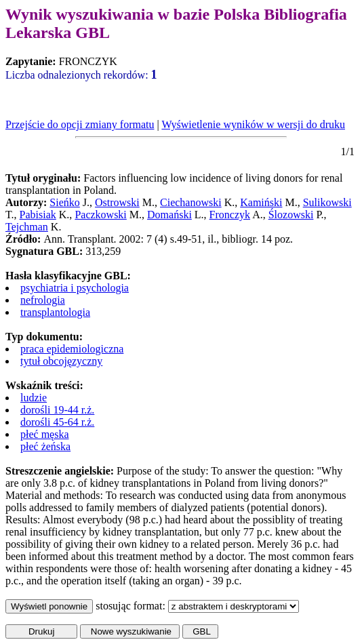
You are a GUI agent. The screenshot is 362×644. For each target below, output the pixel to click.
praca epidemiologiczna (72, 349)
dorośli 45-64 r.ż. (57, 422)
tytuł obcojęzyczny (61, 361)
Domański (169, 215)
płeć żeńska (45, 446)
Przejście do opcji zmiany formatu (80, 124)
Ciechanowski (191, 202)
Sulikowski (327, 202)
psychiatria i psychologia (75, 288)
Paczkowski (100, 215)
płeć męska (45, 434)
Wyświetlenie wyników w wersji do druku (253, 124)
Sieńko (64, 202)
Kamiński (261, 202)
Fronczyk (230, 215)
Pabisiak (38, 215)
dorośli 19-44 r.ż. (57, 410)
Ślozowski (291, 215)
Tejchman (27, 227)
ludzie (34, 398)
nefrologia (43, 300)
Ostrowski (117, 202)
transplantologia (55, 312)
